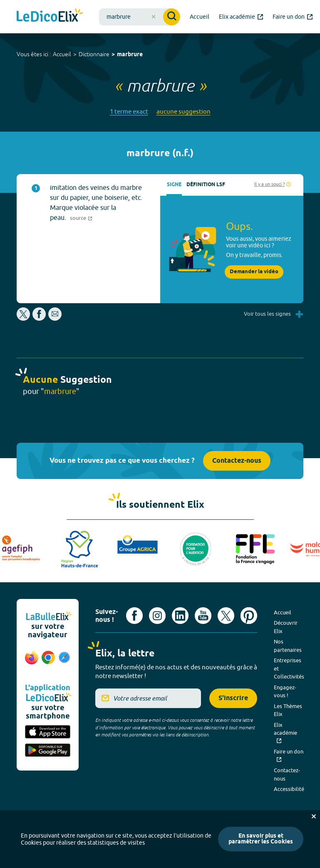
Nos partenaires (288, 646)
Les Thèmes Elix (288, 710)
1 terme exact (129, 111)
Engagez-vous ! (285, 691)
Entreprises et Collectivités (289, 668)
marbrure (130, 55)
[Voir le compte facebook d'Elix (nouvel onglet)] (134, 616)
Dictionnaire (94, 54)
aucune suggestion (184, 111)
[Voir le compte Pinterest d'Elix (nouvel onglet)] (249, 616)
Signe (174, 185)
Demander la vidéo (254, 272)
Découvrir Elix (286, 627)
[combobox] (140, 17)
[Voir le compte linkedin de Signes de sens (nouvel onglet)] (180, 616)
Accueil (62, 54)
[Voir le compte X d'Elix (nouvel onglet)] (226, 616)
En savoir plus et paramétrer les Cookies (261, 839)
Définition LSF (206, 185)
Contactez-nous (237, 461)
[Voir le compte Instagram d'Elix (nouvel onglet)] (157, 616)
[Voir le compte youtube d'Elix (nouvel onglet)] (203, 616)
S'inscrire (233, 698)
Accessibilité (289, 789)
